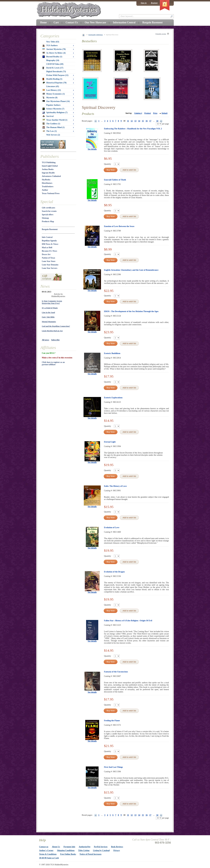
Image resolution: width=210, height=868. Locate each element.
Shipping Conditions (66, 850)
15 (143, 121)
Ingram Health (48, 173)
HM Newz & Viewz (50, 244)
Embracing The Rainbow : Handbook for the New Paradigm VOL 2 (133, 129)
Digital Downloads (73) (56, 72)
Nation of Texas (48, 258)
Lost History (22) (52, 90)
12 (132, 121)
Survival (48, 116)
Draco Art (46, 254)
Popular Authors (53, 105)
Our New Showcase (95, 22)
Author (45, 190)
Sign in (144, 3)
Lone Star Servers (50, 268)
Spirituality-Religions (96, 35)
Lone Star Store (49, 261)
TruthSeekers (48, 187)
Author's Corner (46, 850)
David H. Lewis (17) (53, 68)
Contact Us (72, 22)
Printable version (161, 34)
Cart (56, 22)
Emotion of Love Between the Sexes (119, 226)
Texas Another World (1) (55, 120)
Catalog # (138, 113)
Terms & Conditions (48, 854)
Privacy (117, 850)
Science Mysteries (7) (53, 109)
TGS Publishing (49, 162)
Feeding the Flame (112, 721)
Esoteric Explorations (113, 398)
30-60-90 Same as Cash (49, 858)
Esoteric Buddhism (112, 353)
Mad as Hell (47, 248)
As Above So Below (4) (54, 53)
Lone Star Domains (50, 265)
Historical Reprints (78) (55, 83)
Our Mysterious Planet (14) (56, 101)
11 (128, 121)
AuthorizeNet (85, 847)
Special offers (48, 215)
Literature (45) (53, 86)
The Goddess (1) (51, 124)
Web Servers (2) (53, 135)
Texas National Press (51, 193)
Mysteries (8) (50, 98)
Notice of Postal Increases (91, 854)
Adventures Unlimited (51, 176)
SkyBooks (46, 180)
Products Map (48, 221)
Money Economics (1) (54, 94)
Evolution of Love (112, 528)
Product (148, 113)
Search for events (49, 211)
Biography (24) (53, 60)
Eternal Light (110, 442)
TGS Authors (50, 46)
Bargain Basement (50, 229)
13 (135, 121)
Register (154, 3)
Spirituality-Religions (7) (55, 113)
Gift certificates (48, 208)
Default (165, 113)
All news (45, 340)
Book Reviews (117, 847)
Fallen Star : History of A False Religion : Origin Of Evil (128, 621)
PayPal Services (101, 847)
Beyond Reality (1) (52, 57)
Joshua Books (48, 169)
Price (155, 113)
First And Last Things (113, 767)
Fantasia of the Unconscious (116, 672)
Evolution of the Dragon (114, 572)
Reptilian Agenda (49, 241)
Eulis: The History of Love (115, 486)
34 (157, 121)
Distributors (47, 183)
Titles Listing (84, 850)
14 (139, 121)
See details (92, 149)
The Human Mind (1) (54, 127)
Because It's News (49, 251)
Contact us (44, 847)
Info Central (47, 237)
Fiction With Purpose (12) (57, 75)
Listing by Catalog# (101, 850)
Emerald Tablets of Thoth (115, 180)
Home (43, 22)
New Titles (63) (53, 42)
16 (147, 121)
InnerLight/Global (50, 166)
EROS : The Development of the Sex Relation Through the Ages (131, 311)
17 (150, 121)
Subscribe (55, 340)
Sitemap (45, 218)
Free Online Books (68, 854)
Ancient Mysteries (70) (54, 49)
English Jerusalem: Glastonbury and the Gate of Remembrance (131, 270)
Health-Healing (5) (52, 79)
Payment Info (69, 847)
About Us (56, 847)
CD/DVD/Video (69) (55, 64)
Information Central (124, 22)
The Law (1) (50, 131)
